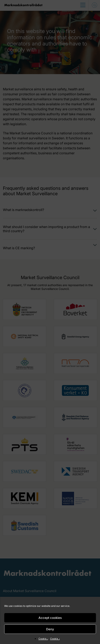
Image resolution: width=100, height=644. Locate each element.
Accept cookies (50, 618)
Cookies (43, 639)
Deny (50, 629)
